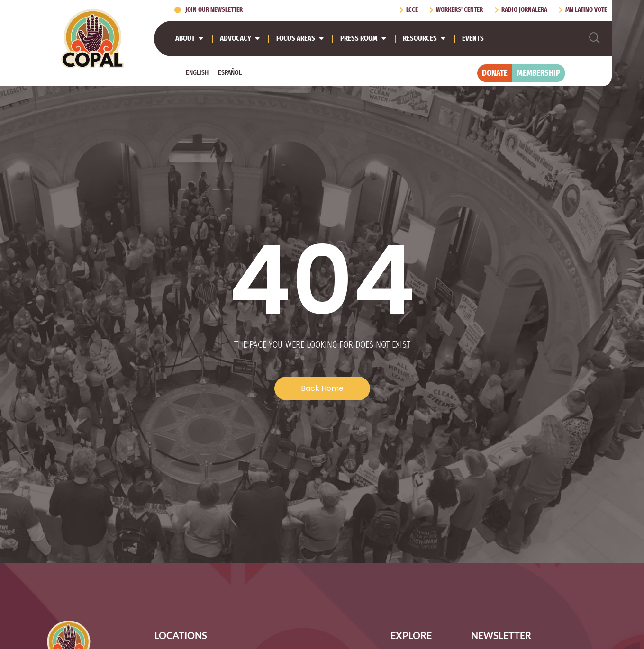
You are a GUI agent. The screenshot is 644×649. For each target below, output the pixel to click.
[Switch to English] (197, 73)
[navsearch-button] (595, 38)
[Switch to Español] (230, 73)
